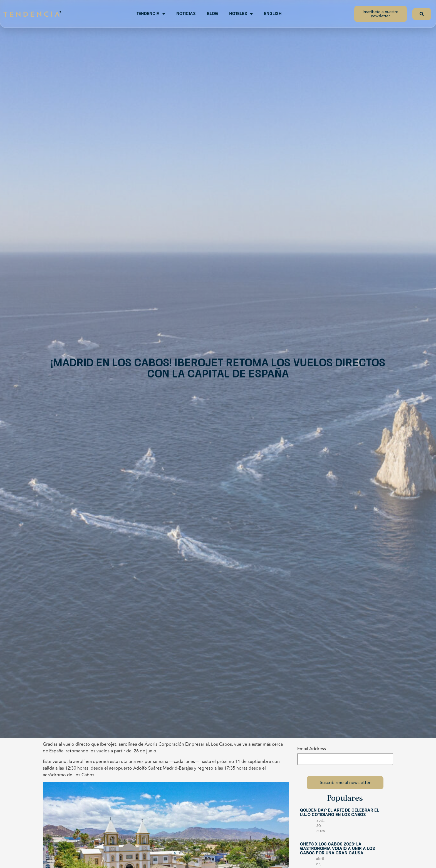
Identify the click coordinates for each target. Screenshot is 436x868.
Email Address (312, 749)
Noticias (186, 14)
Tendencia (151, 14)
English (273, 14)
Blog (212, 14)
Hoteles (241, 14)
